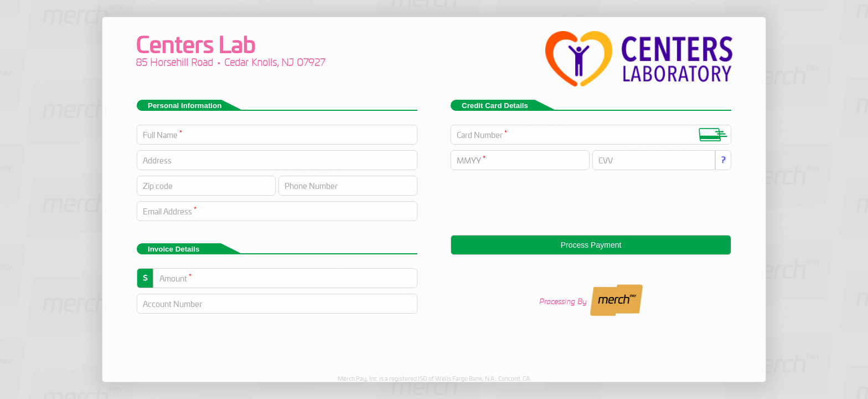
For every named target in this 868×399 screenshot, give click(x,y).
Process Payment (591, 245)
